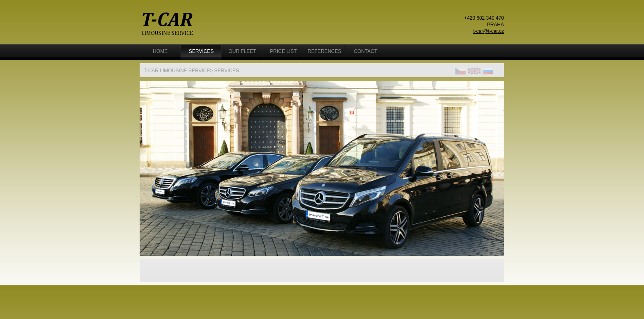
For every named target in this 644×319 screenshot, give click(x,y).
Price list (283, 51)
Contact (365, 51)
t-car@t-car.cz (489, 31)
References (324, 51)
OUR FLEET (242, 51)
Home (160, 51)
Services (201, 51)
